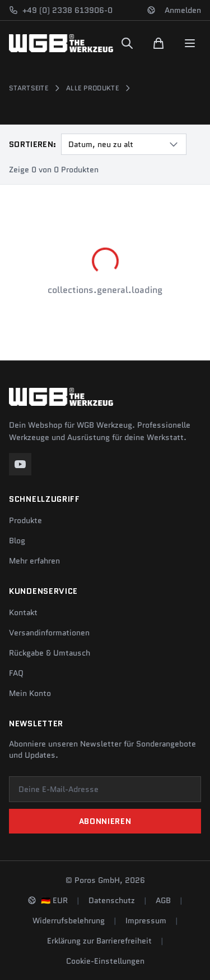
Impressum (146, 921)
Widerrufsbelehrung (69, 921)
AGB (163, 900)
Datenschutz (112, 900)
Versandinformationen (49, 633)
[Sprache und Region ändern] (151, 10)
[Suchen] (127, 43)
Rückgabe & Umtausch (50, 653)
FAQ (16, 673)
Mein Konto (30, 693)
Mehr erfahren (34, 561)
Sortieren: (33, 144)
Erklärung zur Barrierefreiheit (99, 941)
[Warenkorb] (158, 43)
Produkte (25, 520)
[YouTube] (20, 464)
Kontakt (23, 612)
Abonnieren (105, 821)
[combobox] (124, 144)
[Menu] (190, 43)
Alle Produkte (92, 88)
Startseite (29, 88)
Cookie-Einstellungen (105, 961)
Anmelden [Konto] (183, 10)
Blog (17, 541)
